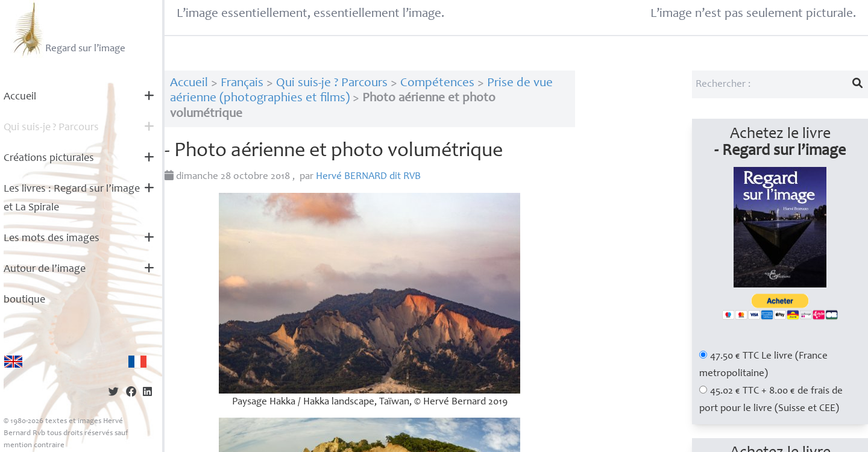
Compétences (437, 83)
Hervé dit (368, 177)
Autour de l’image (45, 269)
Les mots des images (52, 239)
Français (242, 83)
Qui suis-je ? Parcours (332, 83)
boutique (24, 300)
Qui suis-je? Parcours (51, 128)
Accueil (20, 97)
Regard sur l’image (68, 29)
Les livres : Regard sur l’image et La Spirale (72, 199)
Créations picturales (49, 159)
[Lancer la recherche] (858, 84)
